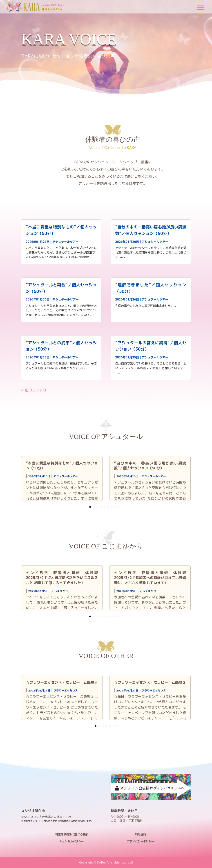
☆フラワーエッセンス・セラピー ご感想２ (150, 682)
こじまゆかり (60, 591)
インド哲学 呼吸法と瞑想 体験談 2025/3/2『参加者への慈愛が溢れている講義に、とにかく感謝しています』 (152, 578)
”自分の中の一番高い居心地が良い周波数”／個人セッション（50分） (150, 466)
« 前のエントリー (36, 390)
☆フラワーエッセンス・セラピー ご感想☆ (62, 682)
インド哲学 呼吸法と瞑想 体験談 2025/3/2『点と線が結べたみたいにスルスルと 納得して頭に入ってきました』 (64, 578)
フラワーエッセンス (66, 690)
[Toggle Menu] (201, 8)
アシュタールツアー (66, 242)
